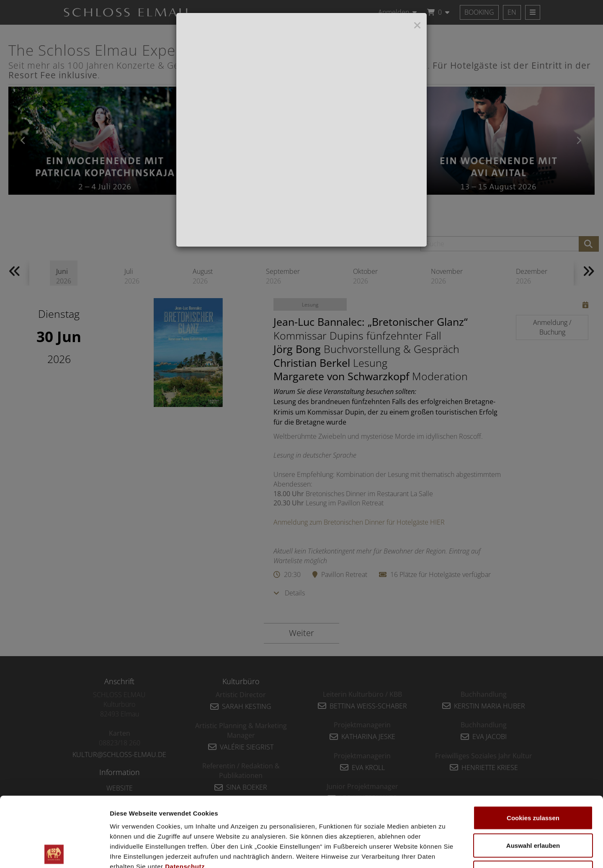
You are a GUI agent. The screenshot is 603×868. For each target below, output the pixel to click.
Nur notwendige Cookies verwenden (533, 808)
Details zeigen (445, 851)
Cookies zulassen (533, 748)
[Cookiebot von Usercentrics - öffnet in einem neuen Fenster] (54, 852)
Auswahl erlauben (533, 776)
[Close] (417, 26)
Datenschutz (185, 797)
